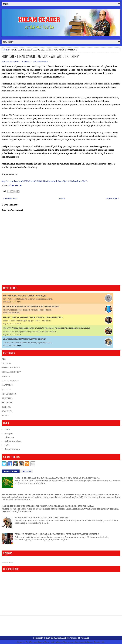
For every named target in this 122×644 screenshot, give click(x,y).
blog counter (11, 563)
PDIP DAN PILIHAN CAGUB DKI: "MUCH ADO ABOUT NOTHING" (40, 56)
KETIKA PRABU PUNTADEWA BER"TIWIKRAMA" (42, 518)
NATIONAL (7, 385)
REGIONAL (7, 398)
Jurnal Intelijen (12, 449)
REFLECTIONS (9, 394)
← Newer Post (10, 198)
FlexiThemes (31, 642)
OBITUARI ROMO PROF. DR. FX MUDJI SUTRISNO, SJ (25, 296)
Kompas (9, 433)
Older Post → (113, 198)
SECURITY (7, 411)
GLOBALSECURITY (11, 372)
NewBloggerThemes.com (64, 642)
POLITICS (7, 389)
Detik (7, 429)
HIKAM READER (59, 638)
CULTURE (7, 363)
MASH (86, 638)
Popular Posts (11, 471)
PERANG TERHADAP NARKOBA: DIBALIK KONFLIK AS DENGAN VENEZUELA (33, 317)
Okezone (9, 437)
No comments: (41, 62)
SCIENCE (6, 407)
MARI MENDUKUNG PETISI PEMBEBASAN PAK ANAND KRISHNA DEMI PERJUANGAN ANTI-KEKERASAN (61, 494)
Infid (7, 445)
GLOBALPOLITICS (11, 367)
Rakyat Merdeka (13, 441)
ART (4, 359)
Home (6, 50)
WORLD (5, 416)
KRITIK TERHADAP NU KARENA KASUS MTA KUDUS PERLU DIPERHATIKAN (57, 478)
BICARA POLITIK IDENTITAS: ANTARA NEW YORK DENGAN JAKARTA (31, 307)
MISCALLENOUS (10, 381)
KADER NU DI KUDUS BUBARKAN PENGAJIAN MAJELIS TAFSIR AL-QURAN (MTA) (48, 506)
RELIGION (7, 402)
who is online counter (5, 563)
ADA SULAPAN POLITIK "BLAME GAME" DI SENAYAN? (24, 339)
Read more (17, 302)
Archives (27, 471)
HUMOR (6, 376)
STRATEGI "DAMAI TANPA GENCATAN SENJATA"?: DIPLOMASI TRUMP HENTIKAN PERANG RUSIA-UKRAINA (47, 328)
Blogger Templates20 (96, 642)
